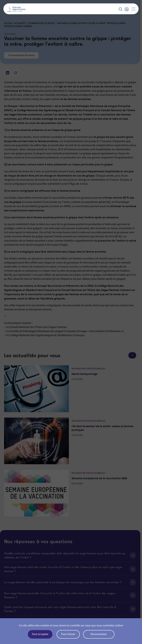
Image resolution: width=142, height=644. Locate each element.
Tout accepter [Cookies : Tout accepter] (40, 634)
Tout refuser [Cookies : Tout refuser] (68, 634)
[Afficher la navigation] (133, 9)
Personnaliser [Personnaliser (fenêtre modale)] (99, 634)
